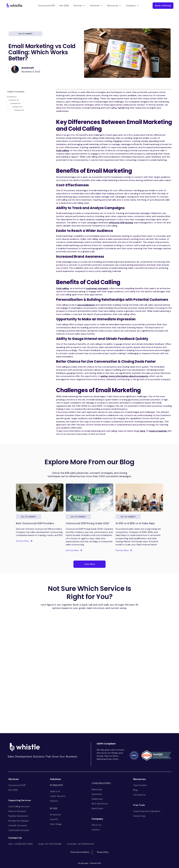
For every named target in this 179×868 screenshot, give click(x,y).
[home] (14, 6)
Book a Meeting (163, 6)
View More (90, 564)
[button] (80, 6)
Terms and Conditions (80, 852)
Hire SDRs (64, 6)
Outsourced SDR (46, 6)
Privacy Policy (103, 852)
